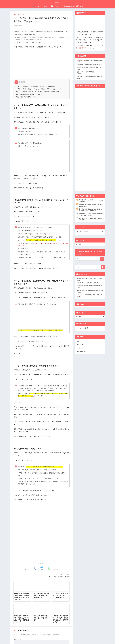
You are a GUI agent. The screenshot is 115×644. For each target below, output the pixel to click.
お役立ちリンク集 (69, 6)
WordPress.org (82, 358)
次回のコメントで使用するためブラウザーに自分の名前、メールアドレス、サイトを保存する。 (41, 616)
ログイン (79, 347)
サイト (16, 608)
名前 (16, 594)
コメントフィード (82, 354)
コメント (17, 572)
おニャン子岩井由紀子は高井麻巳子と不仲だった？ (31, 94)
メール (16, 601)
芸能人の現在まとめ (57, 2)
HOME (34, 6)
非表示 (22, 81)
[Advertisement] (42, 61)
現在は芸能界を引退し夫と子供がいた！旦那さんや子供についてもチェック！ (39, 88)
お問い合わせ (80, 6)
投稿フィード (81, 351)
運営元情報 (47, 640)
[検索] (102, 262)
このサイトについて (43, 6)
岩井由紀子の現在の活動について (26, 96)
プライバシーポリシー (57, 640)
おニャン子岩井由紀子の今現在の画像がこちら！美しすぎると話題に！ (37, 85)
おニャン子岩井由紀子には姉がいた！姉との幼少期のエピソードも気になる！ (39, 91)
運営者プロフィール (56, 6)
